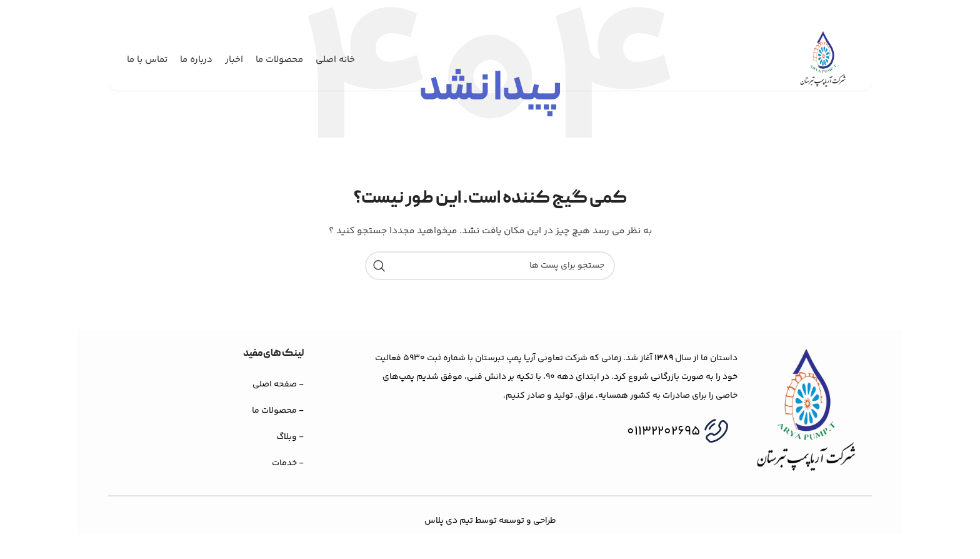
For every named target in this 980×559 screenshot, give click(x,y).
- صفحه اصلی (278, 385)
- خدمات (288, 463)
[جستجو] (490, 266)
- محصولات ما (278, 411)
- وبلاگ (290, 437)
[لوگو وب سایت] (823, 61)
